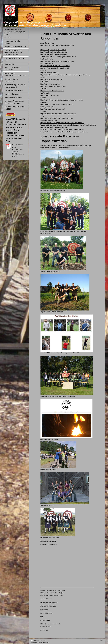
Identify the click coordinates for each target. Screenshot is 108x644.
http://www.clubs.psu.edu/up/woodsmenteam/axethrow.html (62, 100)
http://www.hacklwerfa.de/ (50, 73)
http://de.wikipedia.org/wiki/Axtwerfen (54, 54)
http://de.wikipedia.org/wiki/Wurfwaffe (54, 52)
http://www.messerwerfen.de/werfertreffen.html (57, 61)
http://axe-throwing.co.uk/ (50, 95)
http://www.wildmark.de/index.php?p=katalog (57, 118)
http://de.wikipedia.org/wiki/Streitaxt (53, 50)
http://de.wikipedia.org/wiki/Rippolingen (54, 127)
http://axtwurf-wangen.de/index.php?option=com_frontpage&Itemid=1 (65, 75)
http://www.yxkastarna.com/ (50, 84)
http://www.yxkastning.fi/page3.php (53, 86)
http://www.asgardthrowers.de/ (51, 79)
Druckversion (36, 641)
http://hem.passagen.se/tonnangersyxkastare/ (57, 104)
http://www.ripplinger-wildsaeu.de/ (53, 109)
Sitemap (44, 641)
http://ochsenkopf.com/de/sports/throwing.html (57, 45)
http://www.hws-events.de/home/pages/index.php (58, 114)
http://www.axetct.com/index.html (52, 91)
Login (101, 640)
